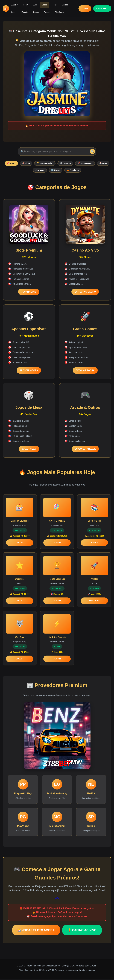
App (31, 4)
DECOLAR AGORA (85, 372)
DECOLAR (94, 602)
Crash (66, 4)
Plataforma (44, 10)
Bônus (23, 10)
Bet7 (57, 899)
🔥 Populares (82, 171)
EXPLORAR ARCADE (85, 450)
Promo (33, 10)
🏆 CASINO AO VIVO (82, 932)
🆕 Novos (64, 171)
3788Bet (14, 4)
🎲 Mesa (30, 171)
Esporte (14, 10)
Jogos (39, 4)
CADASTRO (102, 7)
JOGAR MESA (29, 450)
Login (23, 4)
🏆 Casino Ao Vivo (52, 164)
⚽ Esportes (74, 164)
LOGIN (85, 7)
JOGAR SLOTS (29, 293)
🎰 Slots (32, 164)
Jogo (48, 4)
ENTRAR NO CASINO (85, 293)
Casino (57, 4)
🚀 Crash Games (95, 164)
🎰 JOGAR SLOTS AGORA (36, 932)
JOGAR (20, 544)
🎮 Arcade (46, 171)
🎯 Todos (16, 164)
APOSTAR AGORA (29, 372)
